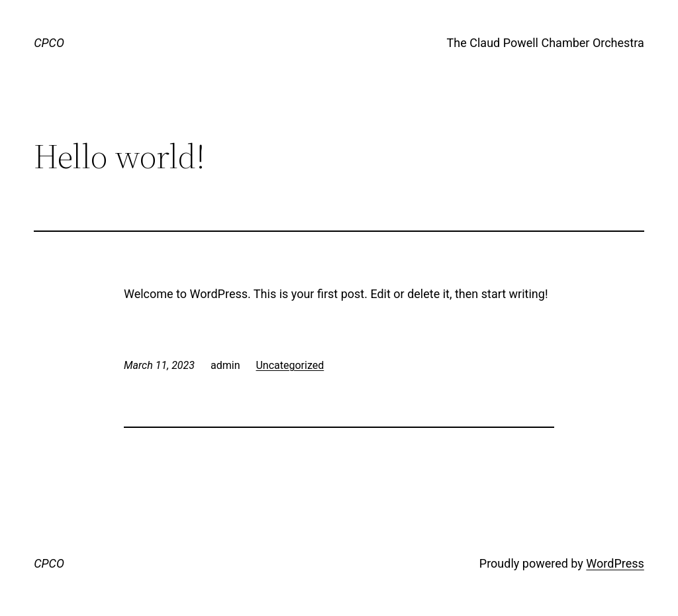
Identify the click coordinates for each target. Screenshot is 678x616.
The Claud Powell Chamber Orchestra (546, 43)
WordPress (615, 563)
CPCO (49, 43)
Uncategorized (290, 365)
